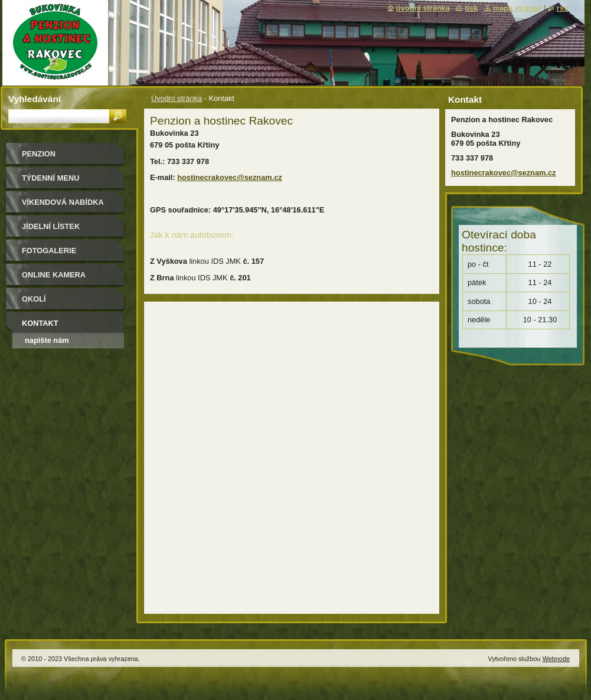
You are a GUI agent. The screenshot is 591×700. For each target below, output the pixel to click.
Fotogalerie (49, 251)
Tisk (471, 8)
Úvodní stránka (177, 98)
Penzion (39, 154)
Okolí (34, 299)
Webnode (556, 659)
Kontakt (40, 323)
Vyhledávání (35, 99)
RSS (562, 8)
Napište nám (47, 340)
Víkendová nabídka (63, 202)
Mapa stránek (517, 8)
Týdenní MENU (50, 178)
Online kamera (54, 275)
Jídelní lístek (51, 226)
